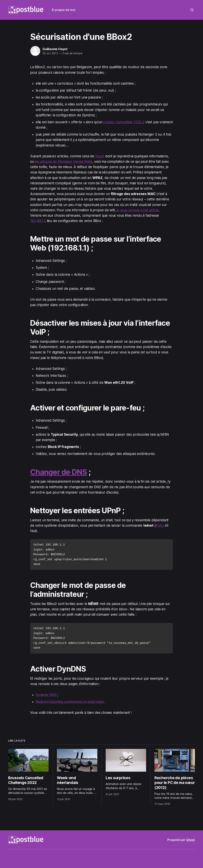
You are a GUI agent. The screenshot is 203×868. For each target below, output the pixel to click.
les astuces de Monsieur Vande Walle (64, 162)
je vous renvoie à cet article (138, 210)
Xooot (100, 156)
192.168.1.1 (37, 221)
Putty (160, 525)
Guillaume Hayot (55, 49)
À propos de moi (64, 10)
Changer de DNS (59, 472)
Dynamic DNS (46, 693)
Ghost (191, 838)
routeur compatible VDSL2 (124, 122)
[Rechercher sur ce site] (192, 10)
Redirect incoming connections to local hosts (70, 700)
